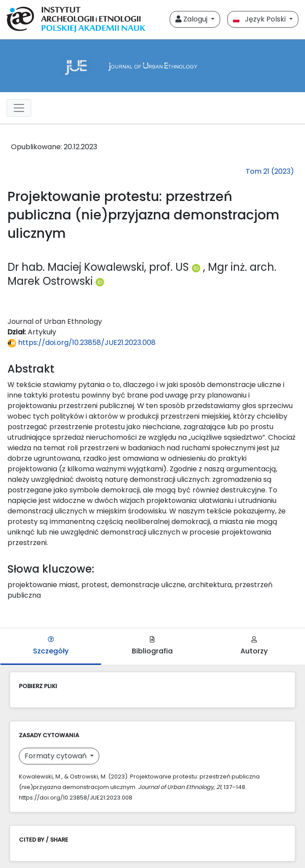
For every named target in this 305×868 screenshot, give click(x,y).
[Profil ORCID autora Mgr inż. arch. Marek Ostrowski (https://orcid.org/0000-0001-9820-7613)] (100, 281)
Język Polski (260, 19)
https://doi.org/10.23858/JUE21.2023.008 (82, 343)
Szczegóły (51, 646)
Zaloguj (192, 19)
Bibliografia (152, 646)
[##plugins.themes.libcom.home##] (152, 66)
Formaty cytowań (56, 756)
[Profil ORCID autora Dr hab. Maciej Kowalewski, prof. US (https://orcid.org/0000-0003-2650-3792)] (197, 267)
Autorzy (254, 646)
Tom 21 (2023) (270, 171)
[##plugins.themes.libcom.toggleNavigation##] (19, 108)
